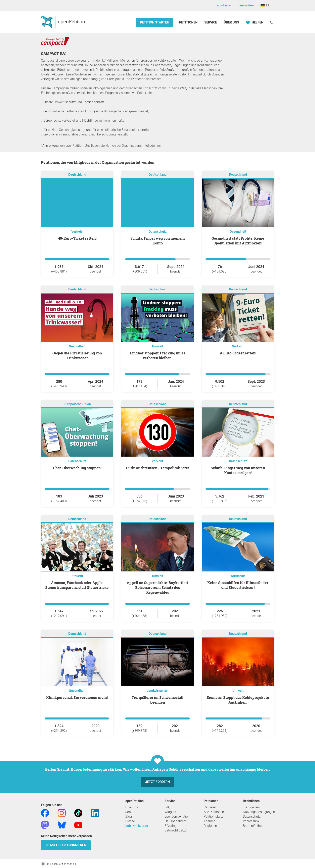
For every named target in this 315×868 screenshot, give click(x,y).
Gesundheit (238, 232)
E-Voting (171, 826)
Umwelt (158, 346)
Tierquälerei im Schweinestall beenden (157, 700)
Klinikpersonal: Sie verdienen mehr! (77, 697)
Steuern (77, 576)
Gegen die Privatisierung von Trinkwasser (77, 355)
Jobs (129, 812)
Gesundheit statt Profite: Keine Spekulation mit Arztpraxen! (238, 241)
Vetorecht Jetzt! (176, 830)
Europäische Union (77, 404)
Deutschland (77, 175)
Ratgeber (210, 807)
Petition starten (155, 22)
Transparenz (252, 807)
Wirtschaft (238, 576)
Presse (130, 821)
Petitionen (189, 22)
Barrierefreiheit (253, 826)
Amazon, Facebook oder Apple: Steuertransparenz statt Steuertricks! (77, 585)
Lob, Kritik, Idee (137, 826)
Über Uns (231, 22)
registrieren (224, 5)
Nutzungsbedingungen (259, 812)
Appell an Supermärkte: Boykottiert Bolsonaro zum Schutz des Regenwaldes (158, 587)
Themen (210, 821)
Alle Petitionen (214, 812)
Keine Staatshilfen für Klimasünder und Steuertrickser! (238, 585)
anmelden (246, 5)
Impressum (251, 821)
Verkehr (77, 232)
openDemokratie (176, 817)
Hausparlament (175, 821)
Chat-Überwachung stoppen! (77, 468)
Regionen (210, 826)
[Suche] (272, 22)
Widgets (170, 812)
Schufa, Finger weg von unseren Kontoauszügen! (238, 470)
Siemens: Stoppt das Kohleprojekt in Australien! (238, 700)
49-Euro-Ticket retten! (77, 238)
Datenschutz (158, 232)
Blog (129, 817)
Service (211, 22)
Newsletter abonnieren (66, 845)
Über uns (132, 807)
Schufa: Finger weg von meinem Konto (158, 241)
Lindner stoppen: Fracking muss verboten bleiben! (158, 355)
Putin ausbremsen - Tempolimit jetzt (157, 468)
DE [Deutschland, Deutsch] (265, 5)
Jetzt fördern (157, 782)
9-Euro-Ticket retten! (238, 353)
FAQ (167, 807)
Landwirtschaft (157, 691)
